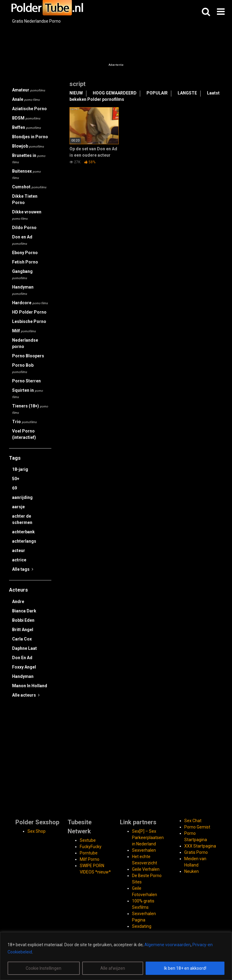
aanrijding (22, 497)
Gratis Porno (196, 852)
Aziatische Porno (29, 109)
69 (14, 488)
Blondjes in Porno (30, 137)
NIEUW (76, 93)
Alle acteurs (26, 695)
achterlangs (24, 541)
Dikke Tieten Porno (25, 199)
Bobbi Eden (23, 620)
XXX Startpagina (200, 846)
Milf (24, 331)
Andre (18, 602)
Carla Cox (22, 639)
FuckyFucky (91, 847)
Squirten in (27, 393)
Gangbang (22, 274)
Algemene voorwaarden (168, 945)
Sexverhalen (144, 850)
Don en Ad (22, 240)
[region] (116, 956)
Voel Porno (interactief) (24, 434)
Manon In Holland (30, 686)
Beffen (26, 127)
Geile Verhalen (146, 869)
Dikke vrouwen (27, 215)
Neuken (192, 871)
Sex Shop (37, 831)
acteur (19, 551)
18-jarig (20, 469)
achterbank (23, 532)
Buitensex (26, 174)
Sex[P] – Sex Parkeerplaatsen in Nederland (148, 838)
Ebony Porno (25, 253)
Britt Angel (23, 630)
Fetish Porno (25, 262)
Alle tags (23, 569)
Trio (24, 422)
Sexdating (142, 926)
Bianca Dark (24, 611)
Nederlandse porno (25, 343)
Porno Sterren (26, 381)
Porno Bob (23, 368)
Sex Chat (193, 821)
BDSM (26, 118)
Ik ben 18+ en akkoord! (185, 968)
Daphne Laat (24, 648)
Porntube (89, 853)
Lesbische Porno (29, 321)
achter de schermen (22, 519)
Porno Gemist (197, 827)
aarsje (18, 507)
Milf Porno (90, 859)
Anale (26, 99)
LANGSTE (187, 93)
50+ (16, 479)
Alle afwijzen (113, 968)
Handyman (23, 290)
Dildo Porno (24, 228)
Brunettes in (29, 158)
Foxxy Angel (24, 667)
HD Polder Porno (29, 312)
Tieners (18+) (30, 409)
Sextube (88, 840)
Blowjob (28, 146)
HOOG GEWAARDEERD (115, 93)
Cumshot (29, 187)
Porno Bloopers (28, 356)
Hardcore (30, 303)
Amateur (29, 90)
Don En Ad (22, 658)
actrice (19, 560)
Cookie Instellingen (43, 968)
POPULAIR (157, 93)
